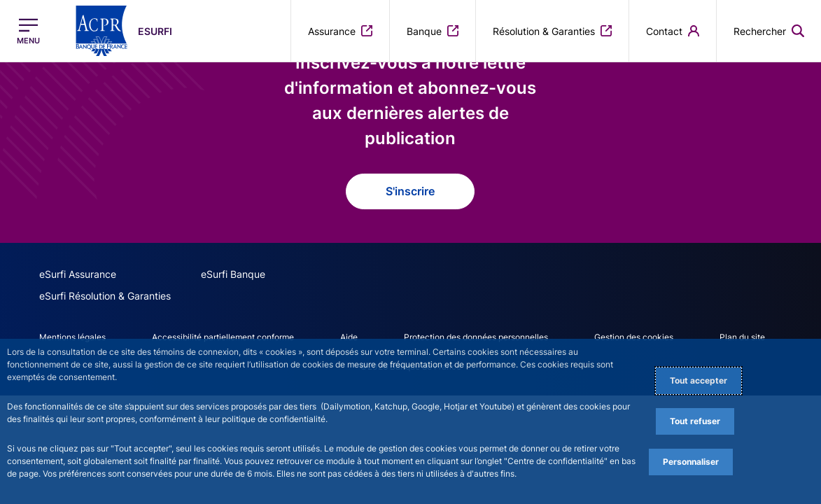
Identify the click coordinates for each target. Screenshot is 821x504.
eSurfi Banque (233, 274)
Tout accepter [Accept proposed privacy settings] (699, 380)
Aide (349, 337)
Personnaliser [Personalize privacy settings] (691, 462)
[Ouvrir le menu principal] (28, 31)
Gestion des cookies (634, 337)
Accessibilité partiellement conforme (223, 337)
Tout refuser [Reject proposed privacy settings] (695, 421)
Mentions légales (72, 337)
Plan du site (742, 337)
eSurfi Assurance (78, 274)
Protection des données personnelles (476, 337)
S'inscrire (410, 191)
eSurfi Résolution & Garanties (105, 296)
